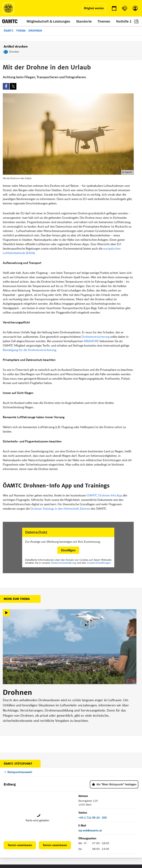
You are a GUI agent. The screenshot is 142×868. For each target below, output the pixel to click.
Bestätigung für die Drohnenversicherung (29, 350)
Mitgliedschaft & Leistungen (48, 21)
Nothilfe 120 (126, 21)
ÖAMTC (8, 31)
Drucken (14, 52)
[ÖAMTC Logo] (8, 8)
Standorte (84, 21)
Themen (104, 21)
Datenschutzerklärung (64, 563)
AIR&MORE (92, 341)
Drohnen (35, 31)
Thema (21, 31)
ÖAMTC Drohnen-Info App (104, 495)
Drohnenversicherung (96, 337)
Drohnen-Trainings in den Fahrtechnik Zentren (60, 509)
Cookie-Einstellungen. (99, 563)
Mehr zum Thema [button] (17, 599)
